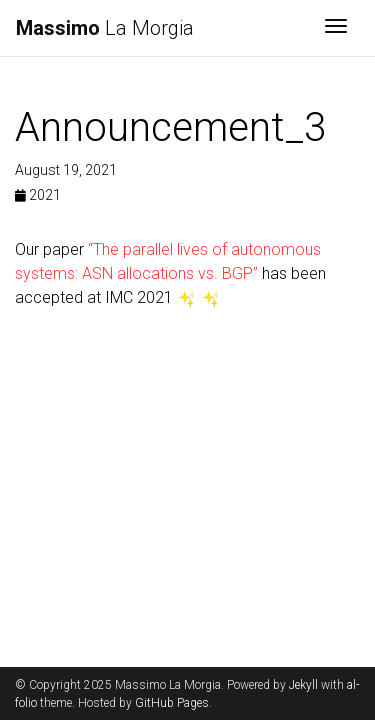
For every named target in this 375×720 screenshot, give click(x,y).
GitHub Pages (172, 703)
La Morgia (105, 28)
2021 (38, 195)
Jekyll (303, 685)
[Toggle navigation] (336, 28)
